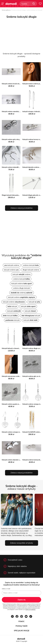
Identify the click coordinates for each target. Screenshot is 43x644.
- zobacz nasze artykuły (21, 487)
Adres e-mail (6, 589)
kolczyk (12, 306)
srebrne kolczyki (31, 265)
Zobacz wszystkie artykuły (22, 543)
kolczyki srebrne (12, 265)
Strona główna (6, 10)
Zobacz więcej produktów (22, 208)
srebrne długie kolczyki (21, 288)
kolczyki (34, 302)
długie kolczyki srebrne (31, 270)
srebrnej (22, 293)
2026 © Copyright (21, 641)
